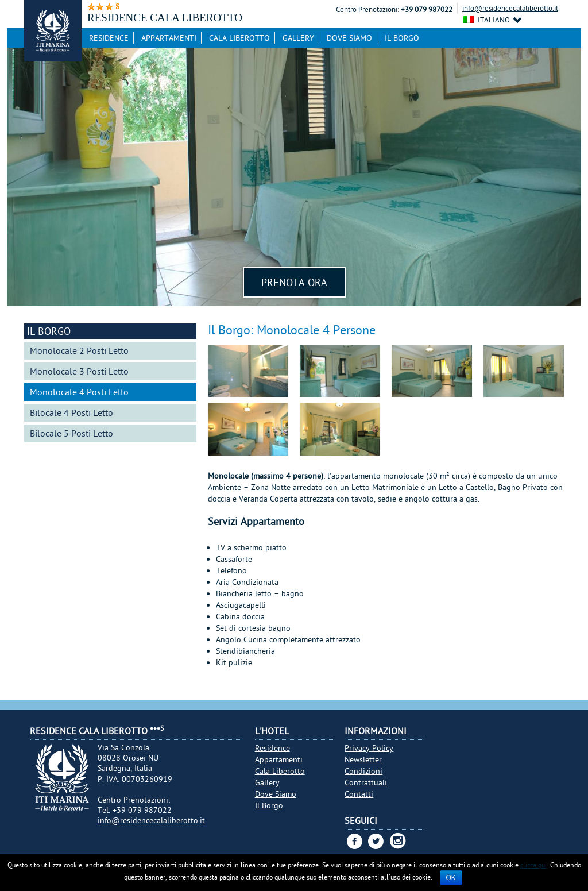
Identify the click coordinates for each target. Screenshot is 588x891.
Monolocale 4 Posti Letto (79, 392)
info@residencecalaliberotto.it (510, 8)
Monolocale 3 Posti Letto (79, 371)
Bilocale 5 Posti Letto (71, 433)
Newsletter (363, 759)
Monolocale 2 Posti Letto (79, 350)
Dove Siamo (349, 38)
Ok (451, 878)
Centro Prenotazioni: (367, 9)
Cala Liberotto (239, 38)
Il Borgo (402, 38)
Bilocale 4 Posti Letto (71, 412)
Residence (109, 38)
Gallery (298, 38)
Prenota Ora (294, 282)
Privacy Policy (369, 748)
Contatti (359, 794)
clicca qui (533, 865)
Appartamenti (169, 38)
